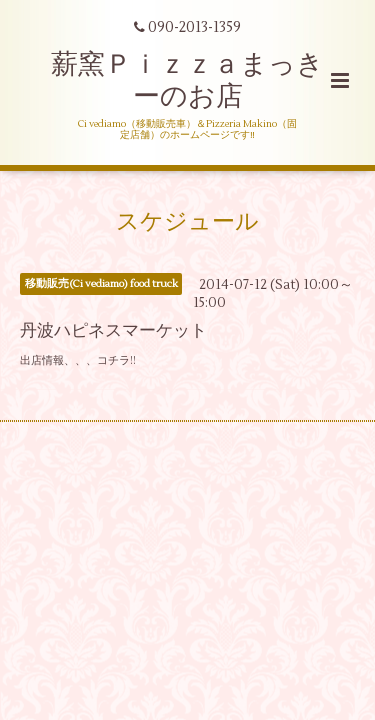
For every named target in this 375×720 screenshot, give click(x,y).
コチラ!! (116, 360)
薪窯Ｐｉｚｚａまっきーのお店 (187, 80)
